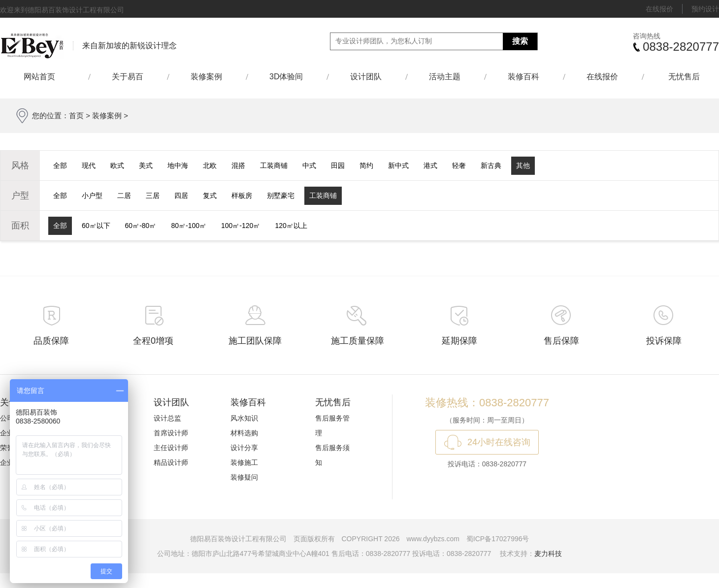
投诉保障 (664, 341)
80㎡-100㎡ (189, 226)
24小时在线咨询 (499, 442)
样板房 (242, 196)
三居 (153, 196)
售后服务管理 (332, 425)
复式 (210, 196)
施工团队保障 (255, 341)
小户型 (92, 196)
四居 (181, 196)
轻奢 (459, 165)
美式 (146, 165)
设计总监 (167, 418)
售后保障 (561, 341)
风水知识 (244, 418)
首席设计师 (171, 433)
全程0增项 (153, 341)
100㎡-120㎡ (241, 226)
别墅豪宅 (281, 196)
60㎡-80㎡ (141, 226)
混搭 (238, 165)
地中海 (178, 165)
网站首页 (44, 77)
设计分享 (244, 448)
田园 (338, 165)
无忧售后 (684, 77)
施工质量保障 (358, 341)
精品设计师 (171, 462)
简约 (366, 165)
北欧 (210, 165)
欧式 (117, 165)
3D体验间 (286, 77)
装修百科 (523, 77)
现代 (89, 165)
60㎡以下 (96, 226)
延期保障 (459, 341)
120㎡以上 (291, 226)
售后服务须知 (332, 455)
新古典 (491, 165)
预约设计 (705, 9)
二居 (124, 196)
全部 (60, 165)
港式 (430, 165)
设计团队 (366, 77)
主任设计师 (171, 448)
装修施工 (244, 462)
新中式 (398, 165)
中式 (309, 165)
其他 (523, 165)
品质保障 (51, 341)
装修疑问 (244, 477)
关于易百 (128, 77)
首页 (76, 115)
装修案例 (206, 77)
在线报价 (659, 9)
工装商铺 (274, 165)
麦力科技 (548, 554)
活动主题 (445, 77)
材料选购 (244, 433)
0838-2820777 (681, 47)
